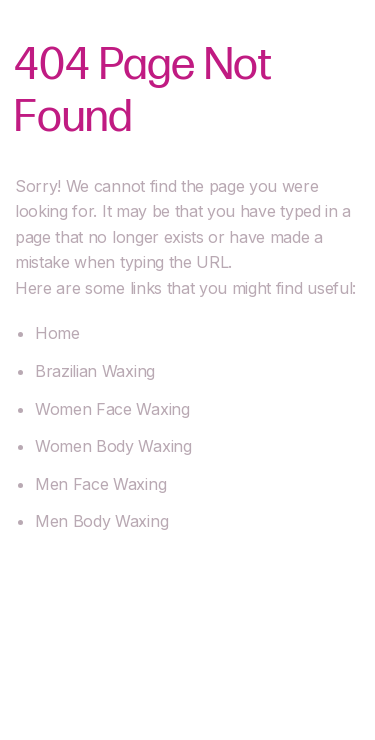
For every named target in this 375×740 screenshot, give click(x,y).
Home (57, 333)
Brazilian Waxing (95, 371)
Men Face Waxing (100, 484)
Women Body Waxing (113, 446)
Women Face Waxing (112, 409)
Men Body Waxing (101, 521)
